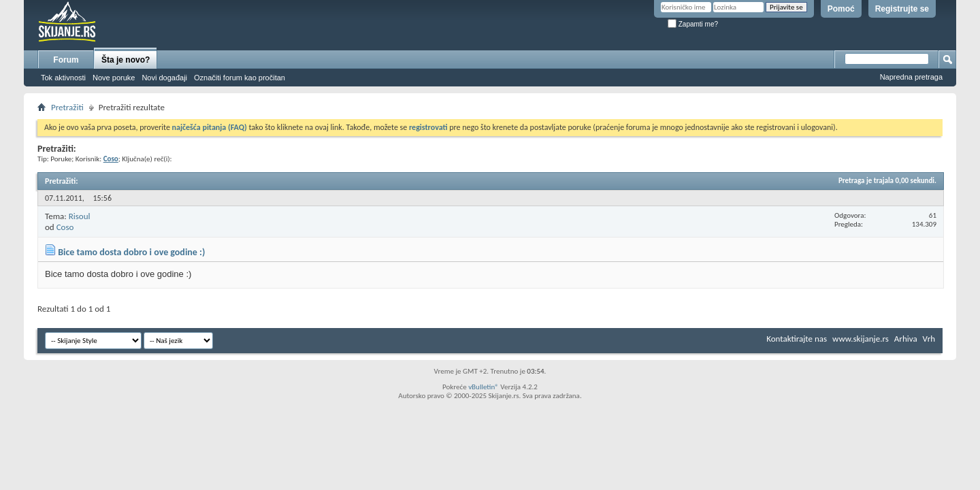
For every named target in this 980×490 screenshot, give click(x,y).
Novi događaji (164, 78)
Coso (65, 227)
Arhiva (906, 339)
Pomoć (841, 9)
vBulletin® (484, 387)
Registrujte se (902, 9)
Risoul (80, 216)
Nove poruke (114, 78)
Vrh (929, 339)
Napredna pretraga (911, 77)
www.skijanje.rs (861, 339)
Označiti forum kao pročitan (240, 78)
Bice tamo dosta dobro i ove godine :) (131, 252)
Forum (66, 60)
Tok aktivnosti (63, 78)
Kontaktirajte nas (797, 339)
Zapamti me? (693, 24)
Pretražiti (67, 107)
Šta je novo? (126, 60)
